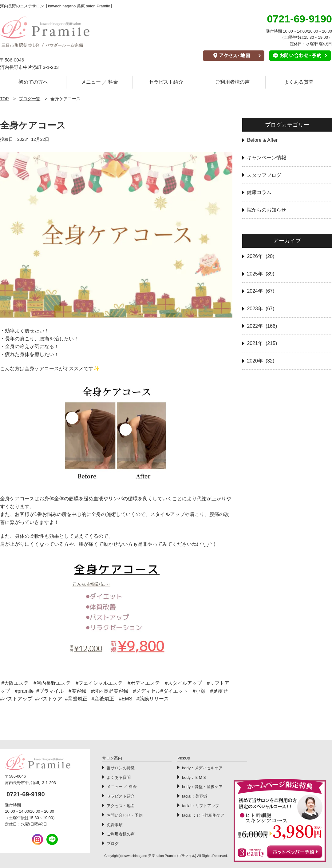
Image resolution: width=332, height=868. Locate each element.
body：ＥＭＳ (194, 777)
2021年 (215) (262, 343)
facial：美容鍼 (195, 796)
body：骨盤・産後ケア (202, 787)
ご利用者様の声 (232, 82)
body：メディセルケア (202, 768)
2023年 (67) (261, 309)
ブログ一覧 (30, 99)
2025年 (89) (261, 274)
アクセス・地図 (121, 806)
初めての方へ (33, 82)
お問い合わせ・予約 (125, 815)
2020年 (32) (261, 361)
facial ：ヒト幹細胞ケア (203, 815)
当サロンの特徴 (121, 768)
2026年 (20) (261, 256)
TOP (4, 99)
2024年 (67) (261, 291)
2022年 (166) (262, 326)
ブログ (113, 844)
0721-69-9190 (26, 794)
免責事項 (115, 825)
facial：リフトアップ (201, 806)
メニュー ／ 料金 (100, 82)
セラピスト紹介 (166, 82)
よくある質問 (299, 82)
